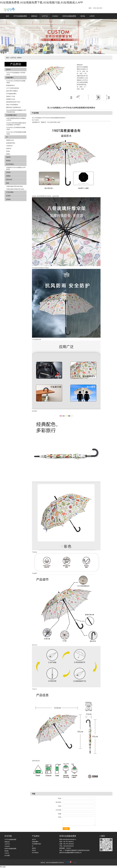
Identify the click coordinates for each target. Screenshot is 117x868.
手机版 (75, 863)
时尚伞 (19, 58)
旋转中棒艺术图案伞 (12, 91)
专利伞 (8, 172)
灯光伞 (8, 196)
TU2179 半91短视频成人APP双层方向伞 (16, 74)
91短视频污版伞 (11, 115)
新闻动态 (34, 16)
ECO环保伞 (10, 164)
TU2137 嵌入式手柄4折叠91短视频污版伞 (16, 133)
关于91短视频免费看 (20, 16)
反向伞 (8, 69)
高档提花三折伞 (11, 99)
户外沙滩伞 (10, 192)
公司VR (92, 16)
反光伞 (8, 199)
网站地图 (3, 867)
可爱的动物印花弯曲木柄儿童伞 (15, 189)
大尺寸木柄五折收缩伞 (13, 88)
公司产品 (45, 16)
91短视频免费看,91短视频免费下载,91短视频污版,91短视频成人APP (42, 2)
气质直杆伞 (9, 146)
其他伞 (8, 151)
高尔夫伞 (9, 180)
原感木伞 (9, 148)
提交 (66, 829)
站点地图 (7, 855)
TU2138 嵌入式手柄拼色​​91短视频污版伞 (16, 128)
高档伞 (8, 176)
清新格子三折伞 (11, 96)
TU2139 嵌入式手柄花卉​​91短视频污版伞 (16, 82)
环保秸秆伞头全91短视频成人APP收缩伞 (16, 168)
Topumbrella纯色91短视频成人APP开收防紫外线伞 (16, 111)
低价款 (8, 157)
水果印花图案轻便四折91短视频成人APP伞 (16, 119)
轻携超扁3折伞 (10, 85)
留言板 (83, 16)
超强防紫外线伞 (11, 143)
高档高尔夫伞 (10, 140)
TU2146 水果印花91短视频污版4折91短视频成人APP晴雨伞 (16, 124)
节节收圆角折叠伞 (11, 94)
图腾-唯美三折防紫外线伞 (13, 107)
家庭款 (8, 154)
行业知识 (55, 16)
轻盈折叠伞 (10, 78)
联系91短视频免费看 (69, 16)
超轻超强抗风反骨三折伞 (13, 102)
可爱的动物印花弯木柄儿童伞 (15, 186)
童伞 (8, 183)
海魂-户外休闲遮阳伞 (12, 105)
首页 (7, 16)
